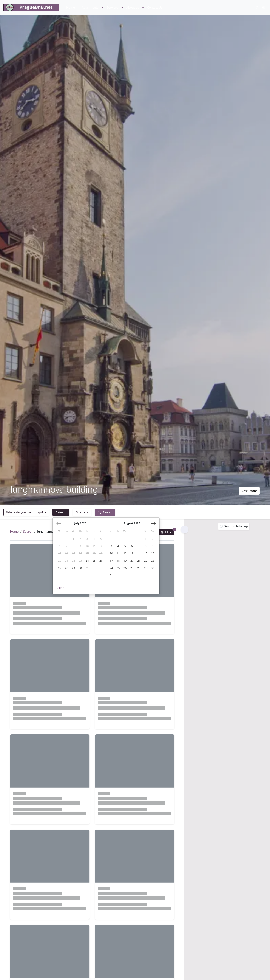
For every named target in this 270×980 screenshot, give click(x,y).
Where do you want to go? (25, 512)
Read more (249, 491)
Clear (60, 588)
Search (28, 532)
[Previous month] (59, 523)
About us (133, 7)
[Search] (257, 8)
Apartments (90, 7)
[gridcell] (73, 539)
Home (71, 7)
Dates (59, 512)
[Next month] (154, 523)
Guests (80, 512)
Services (112, 7)
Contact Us (155, 7)
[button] (103, 7)
